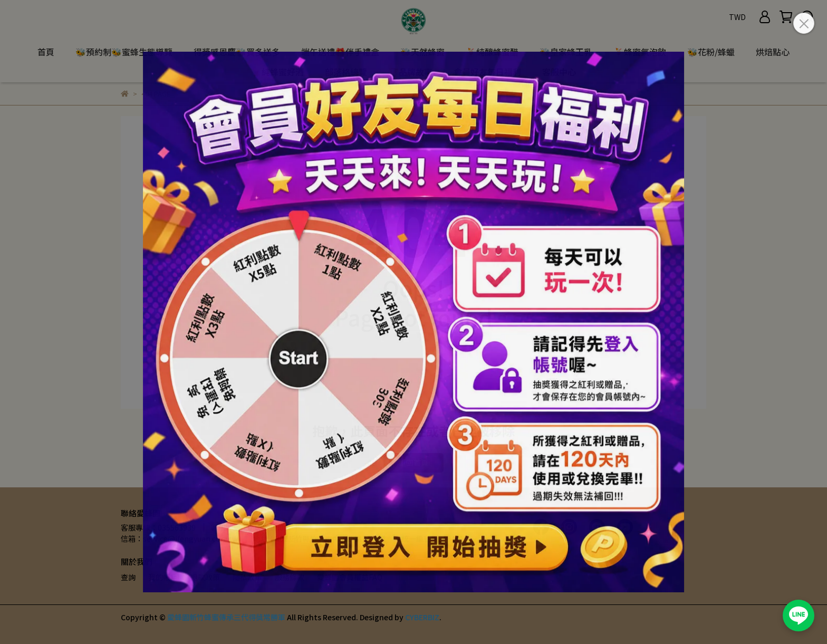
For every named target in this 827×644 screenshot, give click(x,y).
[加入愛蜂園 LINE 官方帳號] (799, 616)
